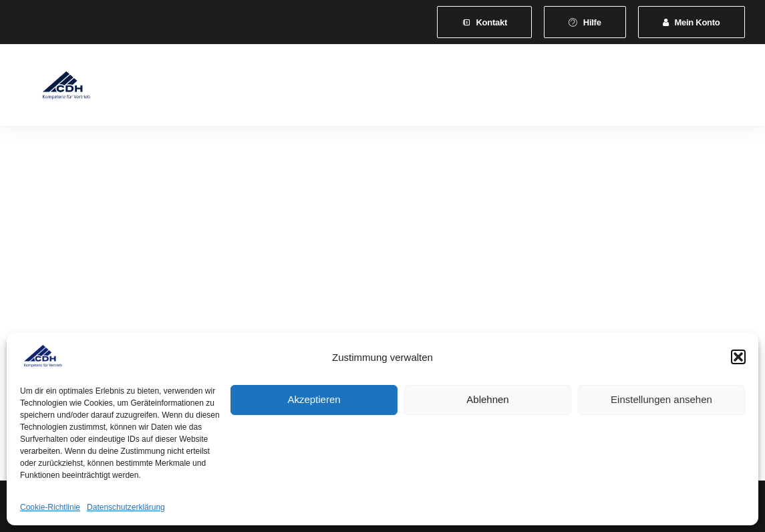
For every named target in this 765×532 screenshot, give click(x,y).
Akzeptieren (314, 399)
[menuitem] (484, 22)
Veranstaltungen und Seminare (460, 88)
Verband (193, 88)
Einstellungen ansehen (661, 399)
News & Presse (584, 88)
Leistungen (343, 88)
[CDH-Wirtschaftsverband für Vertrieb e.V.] (53, 88)
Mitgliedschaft (265, 88)
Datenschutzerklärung (126, 507)
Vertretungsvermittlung (692, 88)
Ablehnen (487, 399)
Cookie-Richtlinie (50, 507)
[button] (738, 357)
